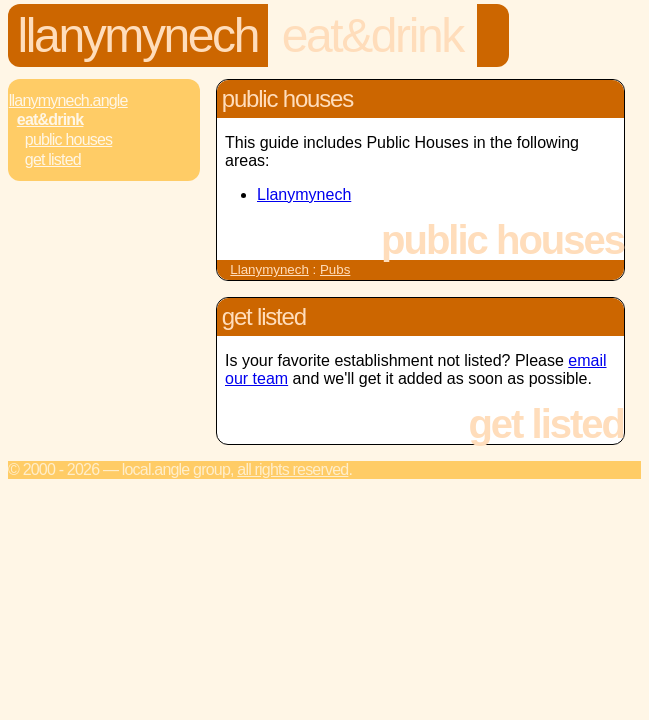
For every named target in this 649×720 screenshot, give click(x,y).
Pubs (335, 269)
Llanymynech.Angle (68, 100)
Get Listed (53, 159)
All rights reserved (292, 469)
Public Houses (68, 139)
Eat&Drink (372, 35)
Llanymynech (138, 35)
